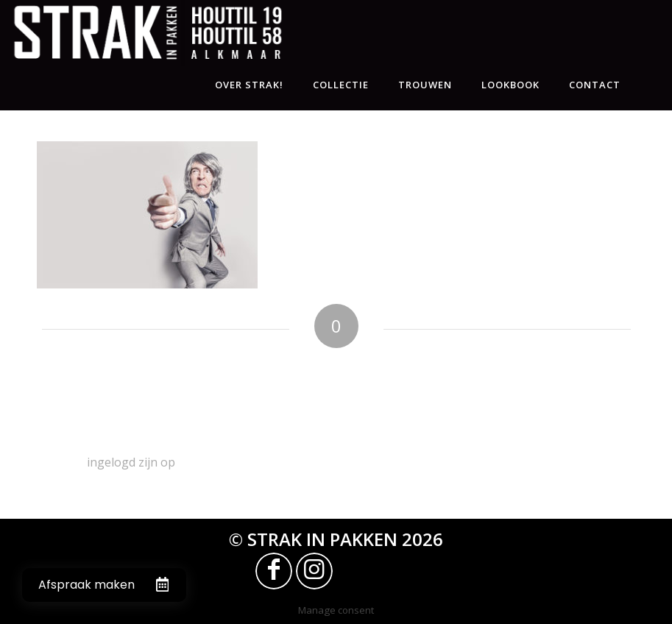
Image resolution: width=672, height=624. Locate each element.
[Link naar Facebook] (274, 571)
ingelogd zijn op (131, 462)
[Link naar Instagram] (314, 571)
